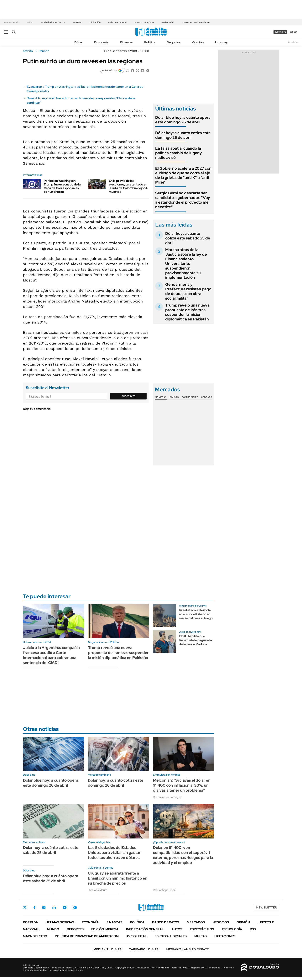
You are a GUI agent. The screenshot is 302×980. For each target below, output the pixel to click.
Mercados (196, 922)
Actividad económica (53, 22)
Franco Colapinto (144, 22)
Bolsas (174, 397)
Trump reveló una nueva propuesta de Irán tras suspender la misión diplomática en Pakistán (187, 312)
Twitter (25, 908)
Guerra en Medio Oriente (196, 22)
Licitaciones (225, 936)
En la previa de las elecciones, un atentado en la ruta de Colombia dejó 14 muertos (128, 186)
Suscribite (128, 396)
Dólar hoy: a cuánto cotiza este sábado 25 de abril (188, 238)
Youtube (65, 908)
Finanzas (126, 42)
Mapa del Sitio (35, 936)
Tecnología (232, 929)
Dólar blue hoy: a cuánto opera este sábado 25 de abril (51, 878)
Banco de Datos (166, 922)
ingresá (293, 32)
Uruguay (221, 42)
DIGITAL (108, 949)
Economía (101, 42)
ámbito (28, 51)
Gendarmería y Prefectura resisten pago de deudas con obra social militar (188, 291)
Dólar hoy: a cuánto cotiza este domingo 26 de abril (183, 135)
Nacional (31, 929)
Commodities (190, 397)
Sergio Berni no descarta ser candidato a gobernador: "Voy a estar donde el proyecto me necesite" (183, 200)
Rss (253, 929)
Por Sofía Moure (98, 890)
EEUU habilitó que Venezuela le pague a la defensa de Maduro (195, 640)
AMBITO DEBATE (187, 949)
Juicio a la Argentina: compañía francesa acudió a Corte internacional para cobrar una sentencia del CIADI (51, 655)
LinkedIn (54, 908)
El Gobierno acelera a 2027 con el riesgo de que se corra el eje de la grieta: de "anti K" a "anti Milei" (183, 175)
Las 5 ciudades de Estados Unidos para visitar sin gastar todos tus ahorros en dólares (114, 853)
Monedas (161, 397)
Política (150, 42)
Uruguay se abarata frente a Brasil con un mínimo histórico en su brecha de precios (118, 878)
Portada (30, 922)
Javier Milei (168, 22)
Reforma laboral (117, 22)
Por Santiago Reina (164, 890)
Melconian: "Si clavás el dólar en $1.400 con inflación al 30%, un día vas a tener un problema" (182, 785)
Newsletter (293, 42)
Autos (177, 929)
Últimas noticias (60, 922)
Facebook (34, 908)
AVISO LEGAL (137, 936)
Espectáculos (202, 929)
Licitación (95, 22)
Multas (200, 936)
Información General (145, 929)
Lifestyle (266, 922)
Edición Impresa (105, 929)
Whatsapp (75, 908)
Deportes (75, 929)
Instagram (44, 908)
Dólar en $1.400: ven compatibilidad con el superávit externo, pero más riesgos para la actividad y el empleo (183, 855)
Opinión (198, 42)
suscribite (280, 32)
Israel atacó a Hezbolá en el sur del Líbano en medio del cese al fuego (196, 614)
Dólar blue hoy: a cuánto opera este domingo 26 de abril (183, 120)
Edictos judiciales (171, 936)
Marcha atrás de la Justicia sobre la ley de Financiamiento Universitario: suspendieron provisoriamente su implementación (186, 264)
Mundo (44, 51)
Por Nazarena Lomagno (167, 797)
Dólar (30, 22)
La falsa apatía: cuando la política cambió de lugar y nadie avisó (179, 153)
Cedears (207, 397)
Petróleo (77, 22)
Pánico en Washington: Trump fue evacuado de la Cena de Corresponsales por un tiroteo (62, 186)
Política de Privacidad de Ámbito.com (87, 936)
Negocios (174, 42)
